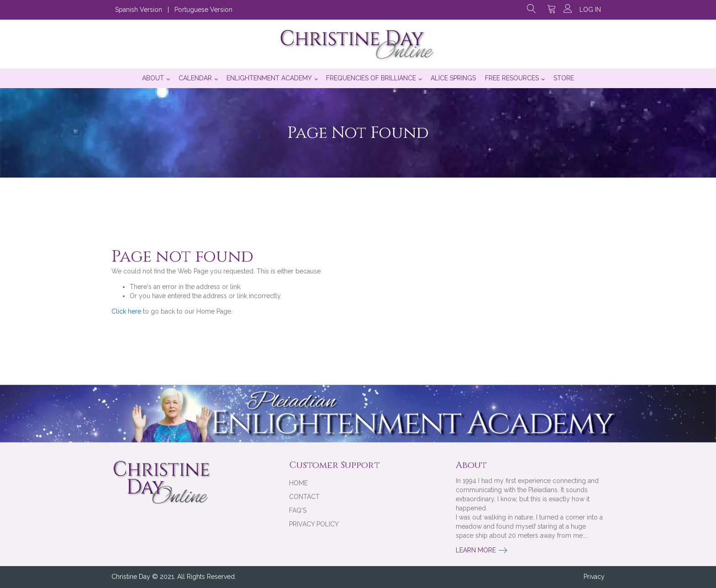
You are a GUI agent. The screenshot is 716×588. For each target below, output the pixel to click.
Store (564, 78)
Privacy (594, 577)
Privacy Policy (314, 524)
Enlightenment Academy (269, 78)
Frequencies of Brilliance (371, 78)
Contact (304, 497)
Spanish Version (139, 10)
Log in (590, 10)
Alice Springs (453, 78)
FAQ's (298, 510)
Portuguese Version (203, 10)
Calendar (195, 78)
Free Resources (512, 78)
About (153, 78)
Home (298, 483)
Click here (126, 311)
